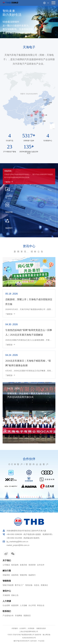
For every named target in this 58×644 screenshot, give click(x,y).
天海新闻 (6, 595)
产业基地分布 (8, 616)
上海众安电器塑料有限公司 (29, 632)
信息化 (37, 585)
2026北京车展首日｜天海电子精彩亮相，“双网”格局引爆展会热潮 (28, 363)
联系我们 (7, 611)
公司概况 (6, 565)
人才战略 (23, 605)
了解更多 (9, 182)
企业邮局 (23, 628)
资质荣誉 (32, 565)
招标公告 (15, 595)
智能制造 (7, 581)
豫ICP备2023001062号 (22, 641)
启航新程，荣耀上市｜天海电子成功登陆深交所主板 (29, 302)
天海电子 (29, 47)
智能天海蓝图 (8, 585)
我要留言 (27, 616)
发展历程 (23, 565)
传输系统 (6, 575)
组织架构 (15, 565)
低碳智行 (32, 575)
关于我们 (7, 560)
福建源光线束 (41, 628)
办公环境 (32, 605)
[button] (26, 36)
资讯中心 (29, 246)
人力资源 (7, 601)
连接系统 (15, 575)
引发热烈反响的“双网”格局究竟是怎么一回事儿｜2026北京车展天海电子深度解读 (29, 332)
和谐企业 (41, 605)
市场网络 (19, 616)
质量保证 (44, 585)
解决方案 (7, 571)
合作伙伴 (29, 459)
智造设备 (29, 585)
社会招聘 (6, 605)
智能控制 (23, 575)
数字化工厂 (19, 585)
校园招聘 (15, 605)
